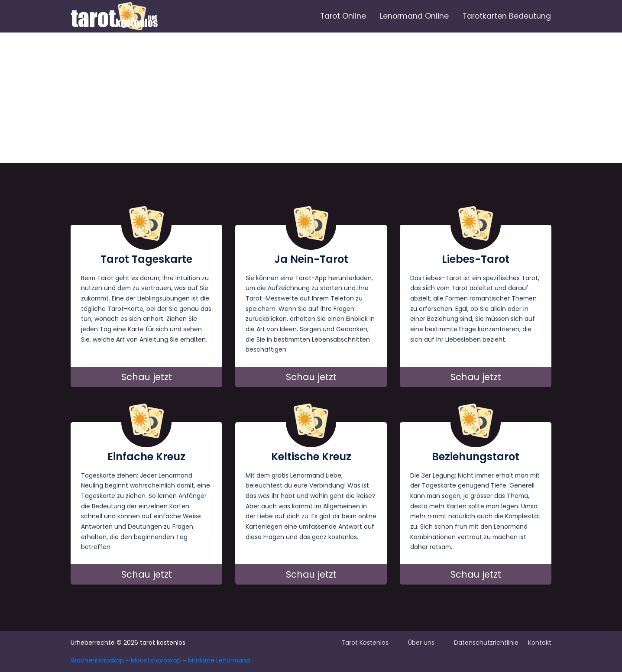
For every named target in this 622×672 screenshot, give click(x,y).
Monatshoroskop (156, 660)
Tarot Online (343, 16)
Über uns (421, 643)
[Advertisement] (311, 98)
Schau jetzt (147, 377)
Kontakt (540, 643)
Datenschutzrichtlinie (486, 643)
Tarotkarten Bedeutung (507, 16)
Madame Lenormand (219, 660)
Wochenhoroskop (97, 660)
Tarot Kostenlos (365, 643)
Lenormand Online (414, 16)
